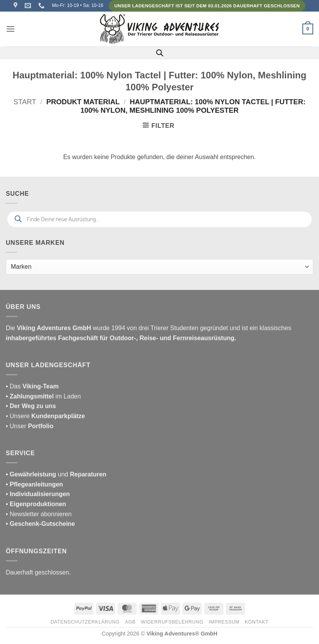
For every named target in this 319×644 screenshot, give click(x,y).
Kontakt (257, 622)
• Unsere (19, 416)
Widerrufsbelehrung (172, 622)
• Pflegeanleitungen (34, 484)
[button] (10, 29)
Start (25, 102)
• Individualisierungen (38, 494)
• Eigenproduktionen (36, 504)
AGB (130, 622)
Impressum (224, 622)
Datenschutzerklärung (85, 622)
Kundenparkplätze (58, 416)
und (56, 474)
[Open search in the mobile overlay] (160, 53)
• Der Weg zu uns (31, 406)
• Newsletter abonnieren (39, 514)
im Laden (43, 396)
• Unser (30, 426)
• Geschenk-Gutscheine (40, 524)
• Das (32, 386)
